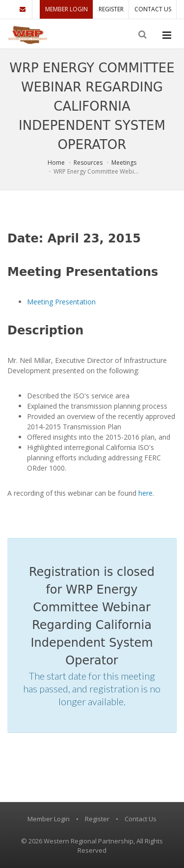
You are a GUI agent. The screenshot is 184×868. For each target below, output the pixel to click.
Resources (88, 163)
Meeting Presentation (61, 302)
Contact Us (153, 9)
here (145, 493)
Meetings (124, 163)
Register (111, 9)
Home (56, 163)
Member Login (66, 9)
